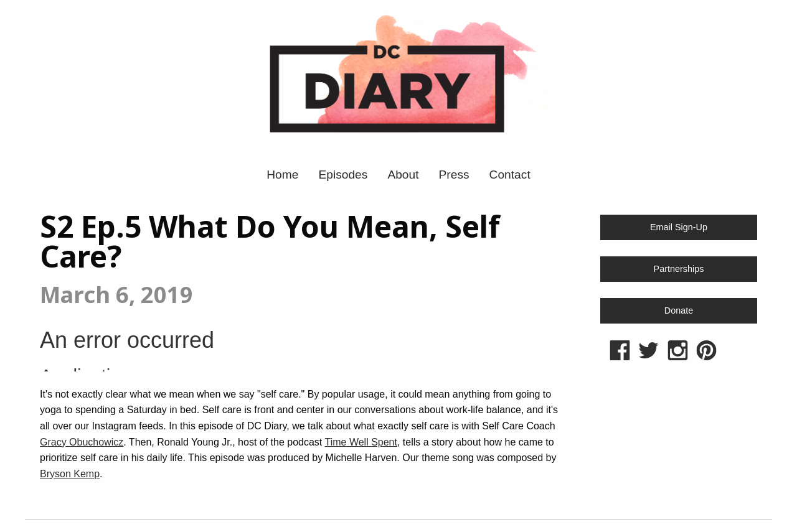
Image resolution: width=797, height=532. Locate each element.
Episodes (343, 175)
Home (282, 175)
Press (454, 175)
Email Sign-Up (679, 227)
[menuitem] (282, 174)
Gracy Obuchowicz (82, 442)
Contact (510, 175)
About (403, 175)
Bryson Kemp (70, 474)
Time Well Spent (361, 442)
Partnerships (679, 269)
